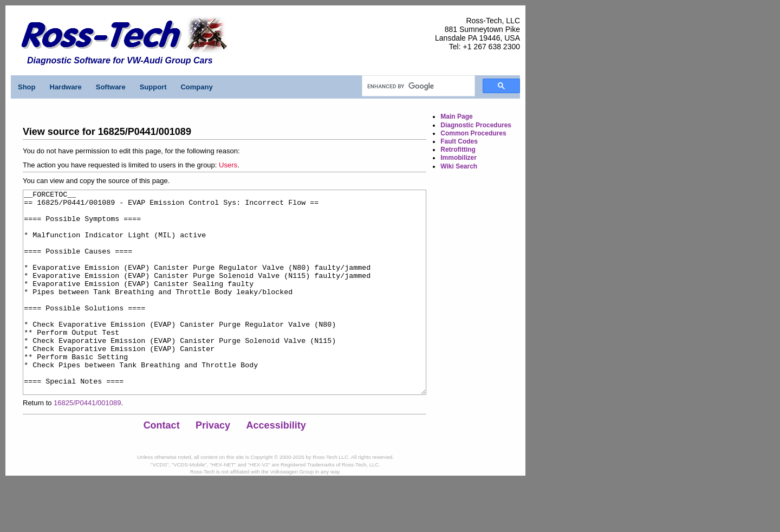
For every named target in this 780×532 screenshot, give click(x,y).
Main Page (456, 116)
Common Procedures (473, 133)
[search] (417, 86)
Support (153, 87)
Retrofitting (458, 150)
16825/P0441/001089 (87, 443)
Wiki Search (459, 166)
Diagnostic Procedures (476, 125)
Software (111, 87)
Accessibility (276, 466)
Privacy (213, 466)
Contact (162, 466)
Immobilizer (459, 158)
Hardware (66, 87)
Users (228, 165)
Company (196, 87)
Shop (27, 87)
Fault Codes (459, 141)
